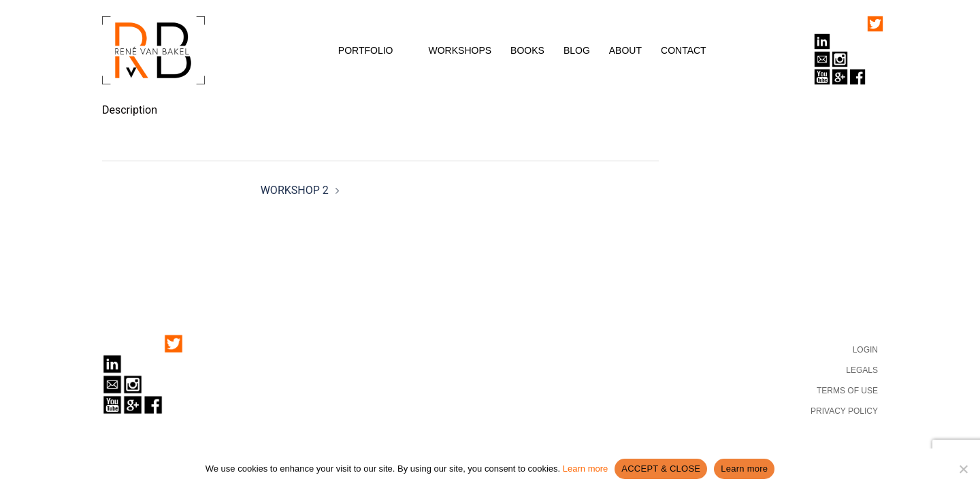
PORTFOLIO (366, 50)
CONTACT (684, 50)
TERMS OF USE (847, 391)
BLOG (577, 50)
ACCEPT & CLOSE (661, 469)
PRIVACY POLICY (844, 411)
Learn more (585, 469)
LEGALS (862, 370)
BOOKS (527, 50)
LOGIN (865, 350)
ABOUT (625, 50)
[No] (963, 469)
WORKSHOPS (460, 50)
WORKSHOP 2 (295, 190)
